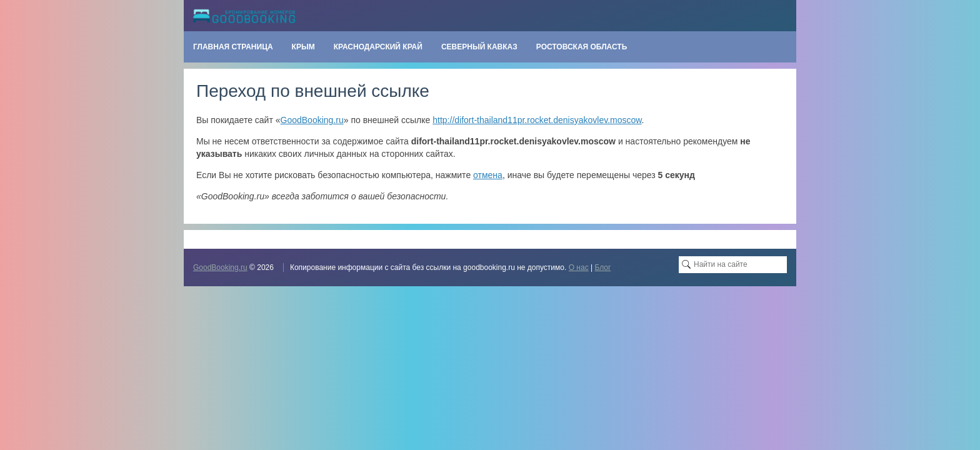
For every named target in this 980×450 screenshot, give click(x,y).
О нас (579, 267)
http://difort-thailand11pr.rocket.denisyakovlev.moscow (537, 120)
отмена (488, 175)
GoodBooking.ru (312, 120)
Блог (602, 267)
